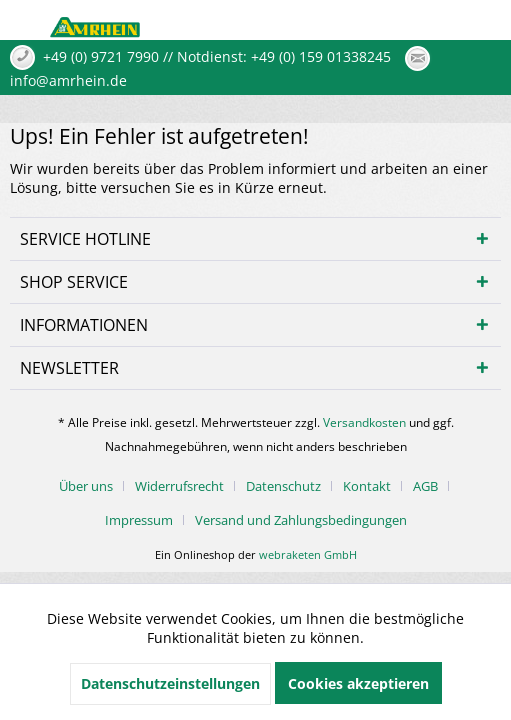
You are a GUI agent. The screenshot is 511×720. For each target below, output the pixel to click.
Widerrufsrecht (179, 486)
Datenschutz (283, 486)
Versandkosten (364, 422)
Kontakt (367, 486)
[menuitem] (93, 486)
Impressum (139, 520)
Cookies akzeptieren (358, 683)
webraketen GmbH (308, 554)
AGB (425, 486)
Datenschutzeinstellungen (170, 683)
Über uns (86, 486)
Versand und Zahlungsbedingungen (301, 520)
